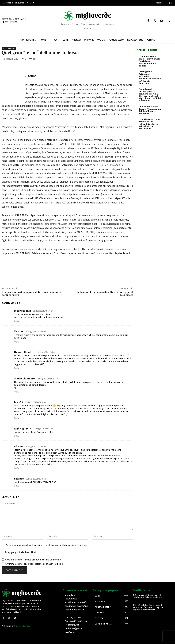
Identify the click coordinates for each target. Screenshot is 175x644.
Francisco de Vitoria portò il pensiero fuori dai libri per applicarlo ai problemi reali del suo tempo (150, 95)
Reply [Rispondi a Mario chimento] (16, 392)
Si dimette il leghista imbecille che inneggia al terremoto (105, 294)
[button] (169, 21)
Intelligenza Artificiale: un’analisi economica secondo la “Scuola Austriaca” (150, 78)
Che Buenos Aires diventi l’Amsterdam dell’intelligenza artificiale (150, 110)
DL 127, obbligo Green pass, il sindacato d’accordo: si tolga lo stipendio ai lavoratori (148, 607)
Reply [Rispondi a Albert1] (16, 468)
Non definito (9, 48)
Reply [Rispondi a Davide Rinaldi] (16, 368)
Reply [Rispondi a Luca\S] (16, 418)
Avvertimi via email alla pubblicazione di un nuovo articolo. (34, 564)
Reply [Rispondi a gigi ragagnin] (16, 321)
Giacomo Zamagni (23, 626)
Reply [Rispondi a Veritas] (16, 342)
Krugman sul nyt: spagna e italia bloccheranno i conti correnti (31, 294)
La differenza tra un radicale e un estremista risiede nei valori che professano (149, 124)
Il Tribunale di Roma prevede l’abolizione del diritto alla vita (148, 596)
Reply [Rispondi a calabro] (16, 486)
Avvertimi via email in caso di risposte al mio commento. (33, 560)
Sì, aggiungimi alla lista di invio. (20, 552)
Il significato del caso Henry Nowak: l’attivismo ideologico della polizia (149, 61)
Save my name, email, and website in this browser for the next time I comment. (47, 545)
